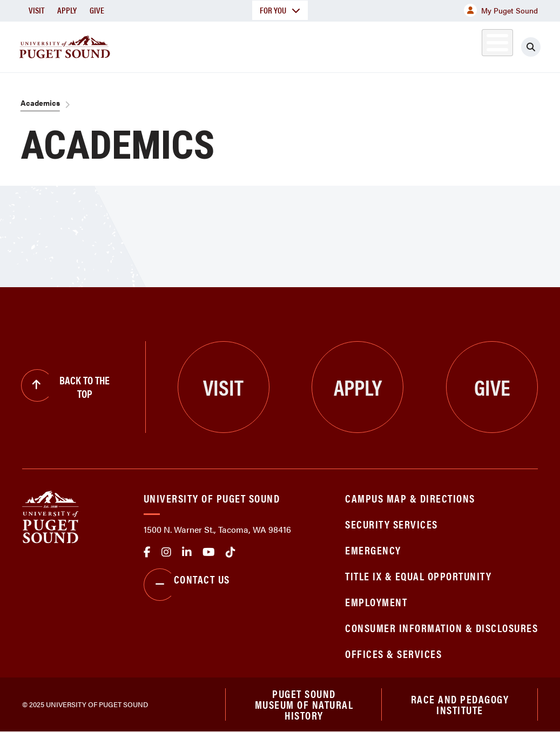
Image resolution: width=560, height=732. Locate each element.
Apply (67, 10)
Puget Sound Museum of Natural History (304, 704)
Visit (36, 10)
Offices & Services (393, 653)
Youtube (209, 552)
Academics (207, 45)
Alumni (479, 45)
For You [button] (280, 10)
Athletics (430, 45)
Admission (279, 45)
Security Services (392, 524)
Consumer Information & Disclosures (441, 628)
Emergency (373, 550)
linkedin (187, 552)
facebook (147, 552)
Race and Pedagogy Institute (460, 704)
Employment (376, 602)
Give (97, 10)
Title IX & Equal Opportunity (418, 576)
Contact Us (187, 585)
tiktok (231, 552)
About (144, 45)
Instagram (166, 552)
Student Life (355, 45)
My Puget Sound (501, 10)
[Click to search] (535, 47)
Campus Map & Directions (410, 498)
